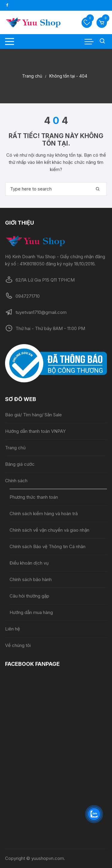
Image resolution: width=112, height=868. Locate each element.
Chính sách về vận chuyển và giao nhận (50, 530)
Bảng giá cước (20, 464)
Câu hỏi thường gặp (29, 596)
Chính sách (16, 481)
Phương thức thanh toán (34, 497)
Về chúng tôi (18, 645)
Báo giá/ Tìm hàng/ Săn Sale (33, 415)
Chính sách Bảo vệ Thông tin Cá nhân (47, 546)
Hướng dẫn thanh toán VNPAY (35, 431)
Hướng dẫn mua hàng (31, 612)
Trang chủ (15, 448)
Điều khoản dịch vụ (29, 563)
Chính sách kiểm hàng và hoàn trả (44, 514)
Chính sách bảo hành (31, 579)
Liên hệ (13, 629)
